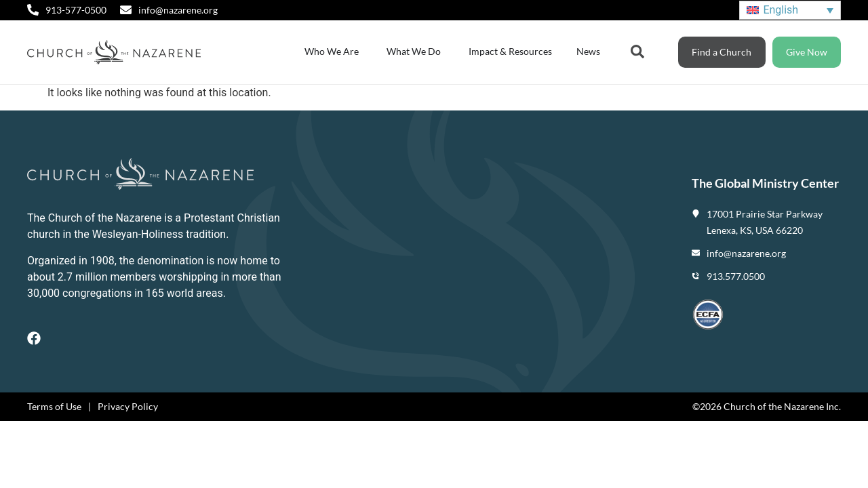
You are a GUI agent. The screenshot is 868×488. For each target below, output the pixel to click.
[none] (790, 11)
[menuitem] (790, 11)
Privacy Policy (128, 406)
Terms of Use (54, 406)
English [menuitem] (781, 10)
